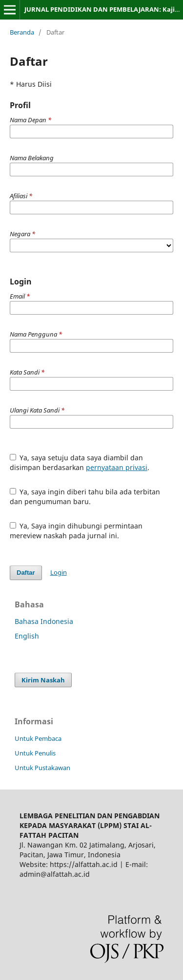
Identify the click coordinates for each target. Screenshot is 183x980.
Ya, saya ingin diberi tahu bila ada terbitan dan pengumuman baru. (85, 497)
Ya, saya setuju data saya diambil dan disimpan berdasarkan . (80, 462)
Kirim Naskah (43, 680)
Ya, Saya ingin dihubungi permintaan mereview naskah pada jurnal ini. (76, 531)
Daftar (26, 573)
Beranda (22, 32)
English (27, 636)
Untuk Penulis (35, 753)
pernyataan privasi (117, 467)
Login (59, 572)
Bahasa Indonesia (44, 621)
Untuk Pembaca (38, 738)
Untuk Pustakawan (42, 768)
